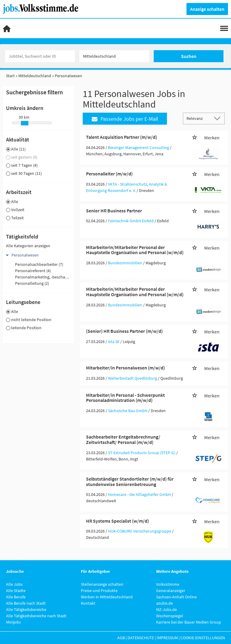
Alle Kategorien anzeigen (28, 246)
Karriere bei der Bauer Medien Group (189, 622)
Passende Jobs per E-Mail (125, 119)
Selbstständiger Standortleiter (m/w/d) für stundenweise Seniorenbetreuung (130, 481)
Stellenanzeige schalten (102, 584)
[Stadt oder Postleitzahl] (114, 56)
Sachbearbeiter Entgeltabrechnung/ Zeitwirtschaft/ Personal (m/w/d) (123, 439)
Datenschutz (141, 638)
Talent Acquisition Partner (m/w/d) (122, 137)
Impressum (167, 638)
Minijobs (13, 622)
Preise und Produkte (99, 591)
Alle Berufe (16, 597)
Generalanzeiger (171, 591)
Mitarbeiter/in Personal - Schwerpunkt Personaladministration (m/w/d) (125, 398)
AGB (121, 638)
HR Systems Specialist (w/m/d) (117, 521)
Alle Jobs (14, 584)
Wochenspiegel (170, 616)
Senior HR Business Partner (114, 211)
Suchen (189, 56)
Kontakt (88, 603)
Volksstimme (168, 584)
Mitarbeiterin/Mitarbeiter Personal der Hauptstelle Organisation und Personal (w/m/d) (135, 250)
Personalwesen (25, 255)
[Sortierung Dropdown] (218, 118)
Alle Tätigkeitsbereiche (26, 609)
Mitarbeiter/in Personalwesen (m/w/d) (125, 368)
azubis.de (165, 603)
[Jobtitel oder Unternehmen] (40, 56)
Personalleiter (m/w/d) (109, 174)
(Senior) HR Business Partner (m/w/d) (124, 331)
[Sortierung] (198, 118)
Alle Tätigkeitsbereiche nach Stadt (36, 616)
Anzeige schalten (207, 9)
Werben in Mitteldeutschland (107, 597)
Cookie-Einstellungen (203, 638)
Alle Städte (16, 591)
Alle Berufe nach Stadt (26, 603)
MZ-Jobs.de (166, 609)
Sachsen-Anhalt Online (176, 597)
